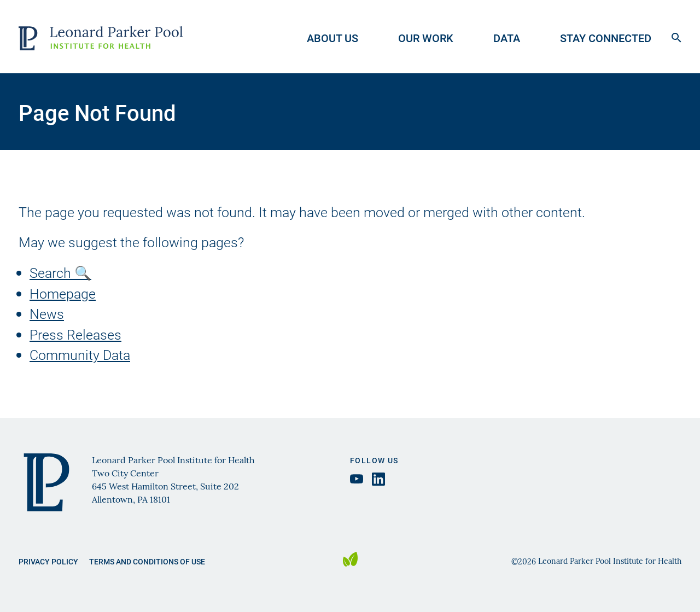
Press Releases (75, 334)
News (47, 314)
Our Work (426, 38)
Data (507, 38)
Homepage (63, 293)
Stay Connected (606, 38)
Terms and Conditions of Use (147, 561)
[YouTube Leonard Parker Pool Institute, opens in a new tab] (357, 479)
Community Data (80, 355)
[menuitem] (343, 36)
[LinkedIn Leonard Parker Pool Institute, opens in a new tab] (378, 479)
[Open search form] (676, 36)
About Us (332, 38)
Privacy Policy (48, 561)
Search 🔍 (60, 273)
